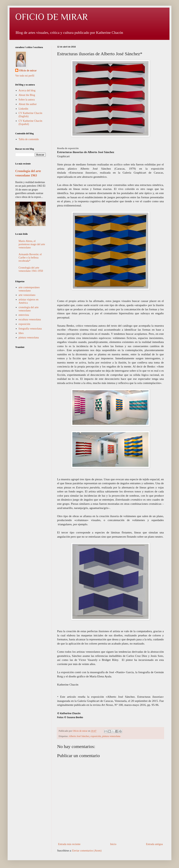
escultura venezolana (30, 319)
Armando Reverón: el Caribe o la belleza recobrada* (30, 258)
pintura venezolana (111, 736)
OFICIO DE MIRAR (51, 17)
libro (21, 333)
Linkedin (24, 109)
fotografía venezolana (30, 329)
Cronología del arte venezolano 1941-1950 (31, 269)
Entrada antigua (154, 844)
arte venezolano (27, 295)
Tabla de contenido (29, 139)
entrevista (24, 315)
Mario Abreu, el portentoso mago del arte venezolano (32, 244)
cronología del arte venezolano (29, 309)
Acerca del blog (27, 90)
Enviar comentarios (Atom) (87, 851)
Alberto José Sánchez (79, 736)
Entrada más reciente (69, 844)
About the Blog (27, 95)
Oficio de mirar (28, 71)
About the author (28, 104)
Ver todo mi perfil (25, 76)
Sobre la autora (27, 100)
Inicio (113, 844)
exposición (96, 736)
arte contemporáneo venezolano (29, 289)
